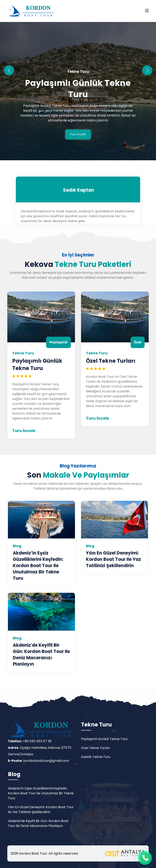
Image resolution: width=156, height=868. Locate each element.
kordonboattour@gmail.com (46, 761)
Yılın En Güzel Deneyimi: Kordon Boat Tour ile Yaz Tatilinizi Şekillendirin (113, 559)
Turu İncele (78, 134)
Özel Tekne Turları (111, 361)
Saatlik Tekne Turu (96, 757)
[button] (147, 70)
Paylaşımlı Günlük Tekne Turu (78, 89)
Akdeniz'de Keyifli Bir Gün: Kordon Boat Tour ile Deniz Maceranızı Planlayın (41, 655)
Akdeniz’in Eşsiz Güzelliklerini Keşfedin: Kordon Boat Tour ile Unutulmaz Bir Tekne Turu (38, 566)
